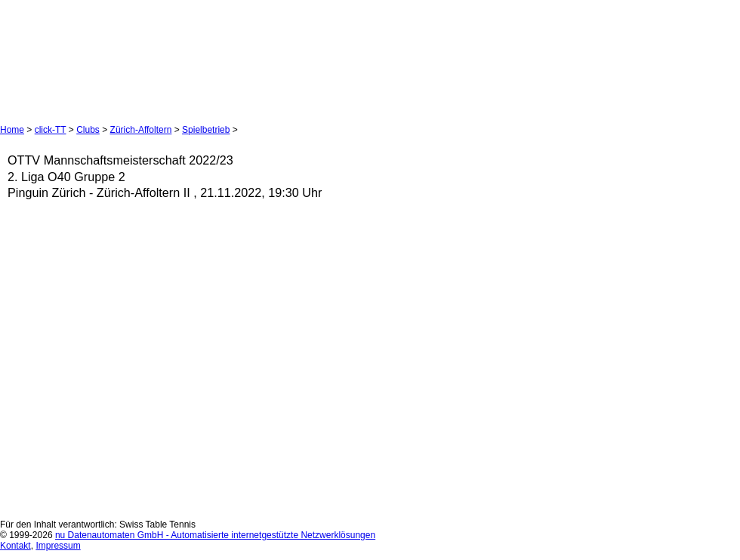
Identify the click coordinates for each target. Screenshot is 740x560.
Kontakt (15, 546)
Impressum (58, 546)
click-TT (51, 130)
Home (12, 130)
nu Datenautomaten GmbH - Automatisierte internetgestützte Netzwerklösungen (215, 535)
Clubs (88, 130)
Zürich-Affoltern (141, 130)
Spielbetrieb (206, 130)
